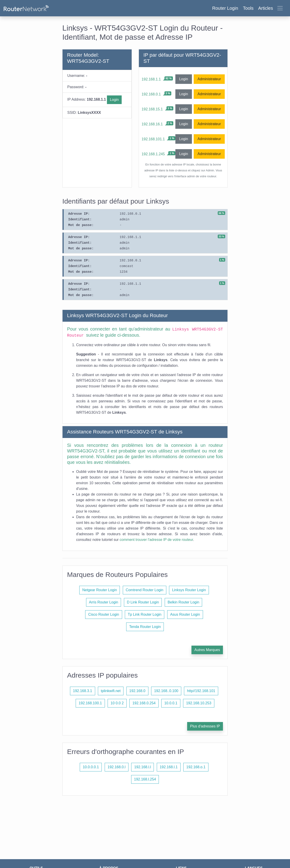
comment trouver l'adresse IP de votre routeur (156, 540)
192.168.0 (137, 691)
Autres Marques (207, 650)
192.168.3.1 (83, 691)
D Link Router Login (143, 602)
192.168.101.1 (153, 139)
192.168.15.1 (152, 109)
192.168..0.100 (166, 691)
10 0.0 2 (117, 703)
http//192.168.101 (201, 691)
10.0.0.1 (171, 703)
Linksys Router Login (189, 590)
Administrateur (209, 79)
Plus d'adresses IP (205, 726)
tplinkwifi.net (111, 691)
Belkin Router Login (184, 602)
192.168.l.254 (145, 779)
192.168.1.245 (153, 154)
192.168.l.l (143, 767)
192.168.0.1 (151, 94)
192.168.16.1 (152, 124)
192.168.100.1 (90, 703)
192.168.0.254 (144, 703)
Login (114, 100)
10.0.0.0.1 (91, 767)
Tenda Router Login (145, 627)
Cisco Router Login (104, 614)
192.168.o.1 (196, 767)
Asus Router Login (185, 614)
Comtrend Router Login (145, 590)
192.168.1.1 (151, 79)
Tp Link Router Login (145, 614)
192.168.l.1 (169, 767)
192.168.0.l (117, 767)
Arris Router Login (104, 602)
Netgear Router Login (100, 590)
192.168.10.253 (199, 703)
